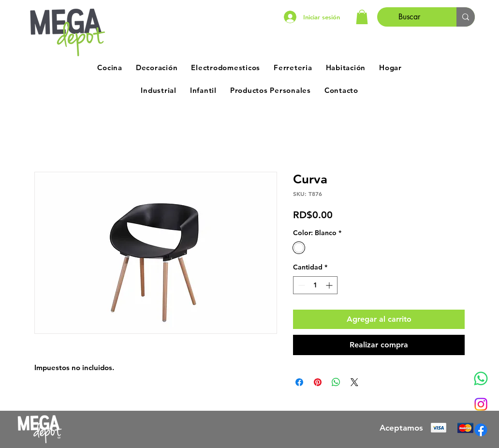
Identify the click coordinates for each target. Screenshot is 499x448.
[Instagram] (481, 404)
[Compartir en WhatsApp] (336, 382)
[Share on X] (354, 382)
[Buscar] (410, 17)
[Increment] (330, 285)
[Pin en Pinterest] (318, 382)
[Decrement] (301, 285)
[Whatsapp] (481, 379)
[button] (362, 17)
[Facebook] (481, 430)
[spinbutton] (315, 285)
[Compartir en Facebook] (299, 382)
